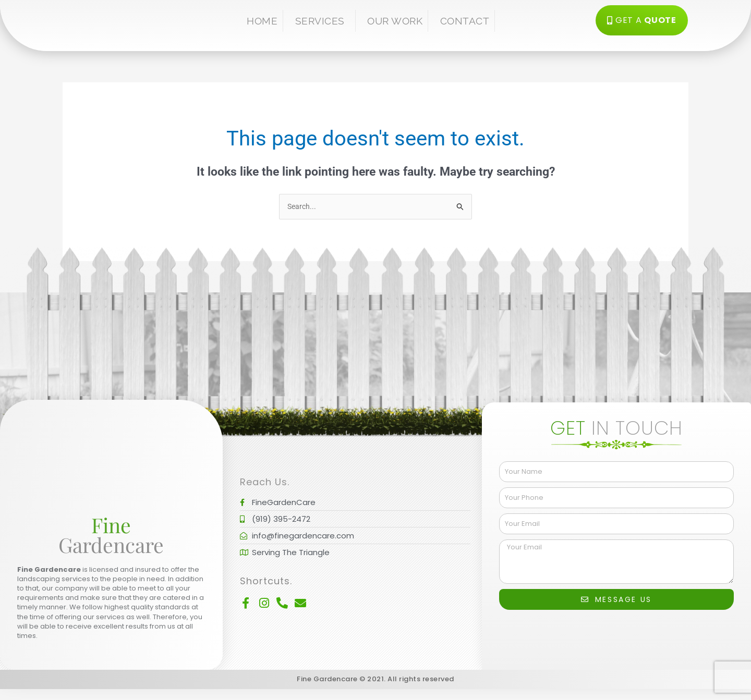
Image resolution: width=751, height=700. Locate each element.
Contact (465, 21)
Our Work (395, 21)
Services (323, 21)
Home (262, 21)
